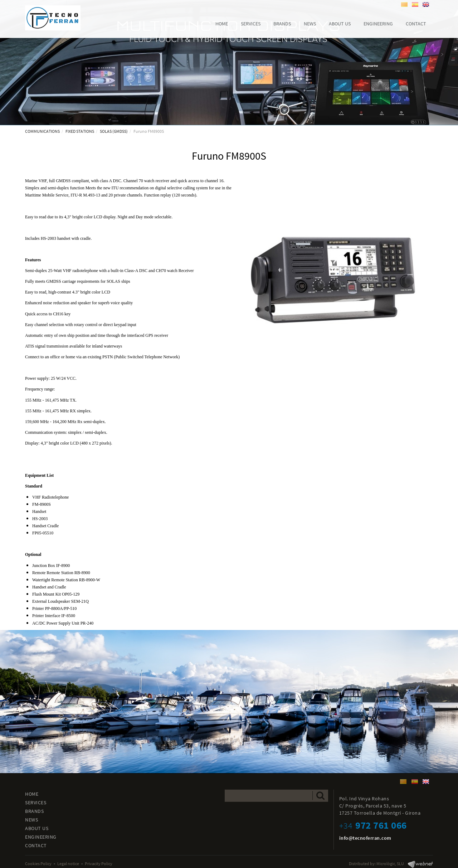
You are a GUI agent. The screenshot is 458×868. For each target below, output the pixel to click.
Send (320, 796)
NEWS (31, 820)
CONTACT (36, 845)
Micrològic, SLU (390, 864)
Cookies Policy (38, 864)
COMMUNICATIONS (42, 131)
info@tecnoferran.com (365, 838)
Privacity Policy (99, 864)
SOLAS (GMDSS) (114, 131)
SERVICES (36, 802)
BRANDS (34, 811)
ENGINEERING (41, 837)
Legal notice (68, 864)
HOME (32, 794)
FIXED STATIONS (80, 131)
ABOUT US (37, 828)
